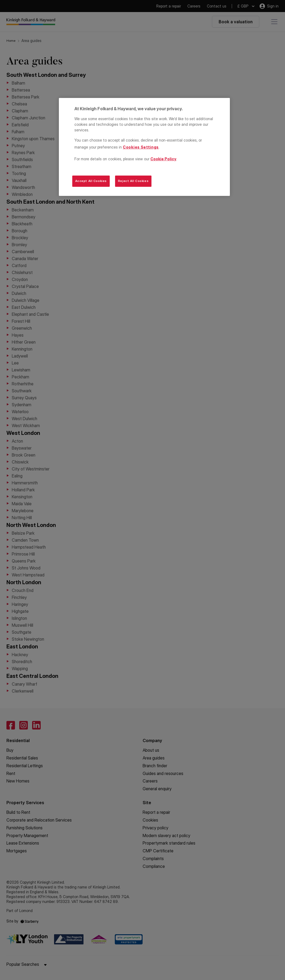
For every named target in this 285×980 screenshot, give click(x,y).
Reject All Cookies (133, 181)
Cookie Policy (163, 159)
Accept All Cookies (91, 181)
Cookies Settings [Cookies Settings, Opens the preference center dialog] (141, 147)
